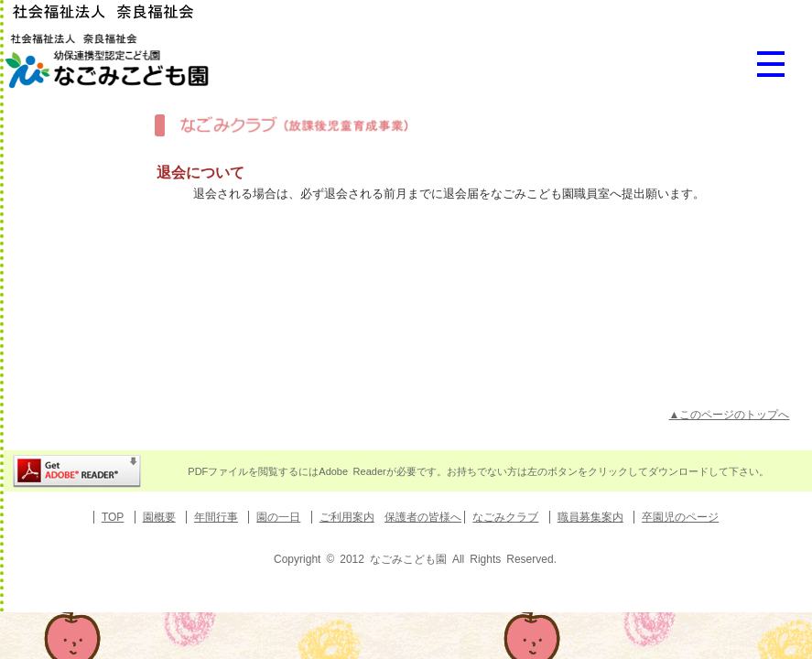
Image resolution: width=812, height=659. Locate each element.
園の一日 (278, 517)
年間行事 (216, 517)
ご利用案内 (347, 517)
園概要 (159, 517)
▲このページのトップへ (730, 415)
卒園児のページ (680, 517)
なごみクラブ (505, 517)
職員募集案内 (590, 517)
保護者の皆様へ (423, 517)
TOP (113, 517)
